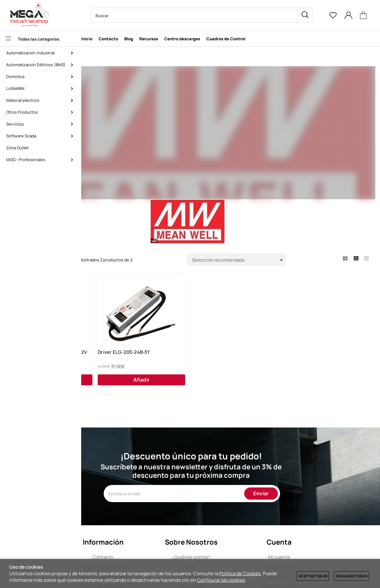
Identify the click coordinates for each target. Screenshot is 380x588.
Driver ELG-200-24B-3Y (218, 357)
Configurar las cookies (221, 580)
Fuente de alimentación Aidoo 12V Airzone (136, 360)
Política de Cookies (240, 573)
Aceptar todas (313, 576)
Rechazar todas (351, 576)
